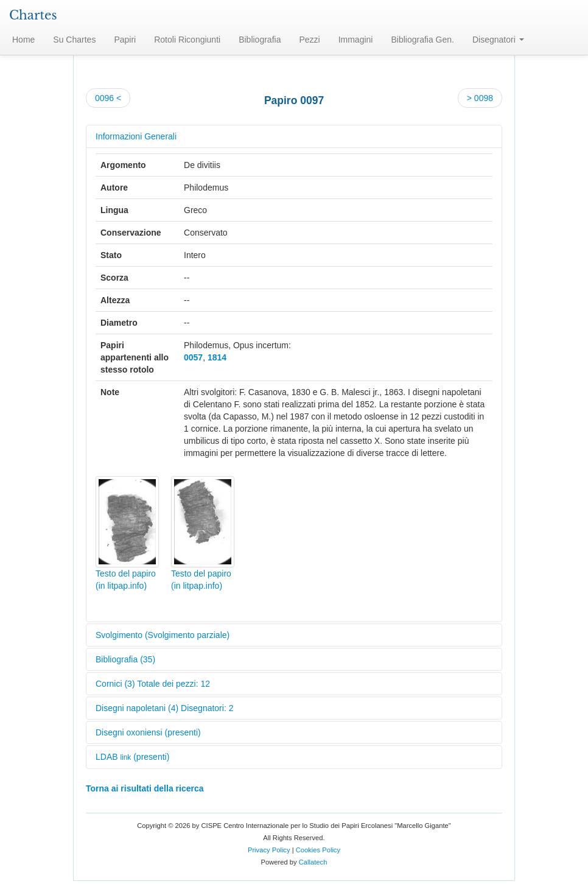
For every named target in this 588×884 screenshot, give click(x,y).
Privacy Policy (269, 850)
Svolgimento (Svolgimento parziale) (163, 635)
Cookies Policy (318, 850)
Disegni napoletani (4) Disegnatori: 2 (164, 708)
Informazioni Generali (136, 136)
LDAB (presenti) (132, 757)
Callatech (313, 862)
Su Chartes (74, 40)
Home (23, 40)
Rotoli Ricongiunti (187, 40)
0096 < (108, 98)
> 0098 (480, 98)
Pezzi (309, 40)
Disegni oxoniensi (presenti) (148, 732)
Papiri (125, 40)
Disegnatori (498, 40)
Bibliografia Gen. (422, 40)
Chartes (33, 15)
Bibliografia (260, 40)
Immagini (356, 40)
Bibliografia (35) (125, 659)
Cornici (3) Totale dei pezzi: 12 (153, 684)
